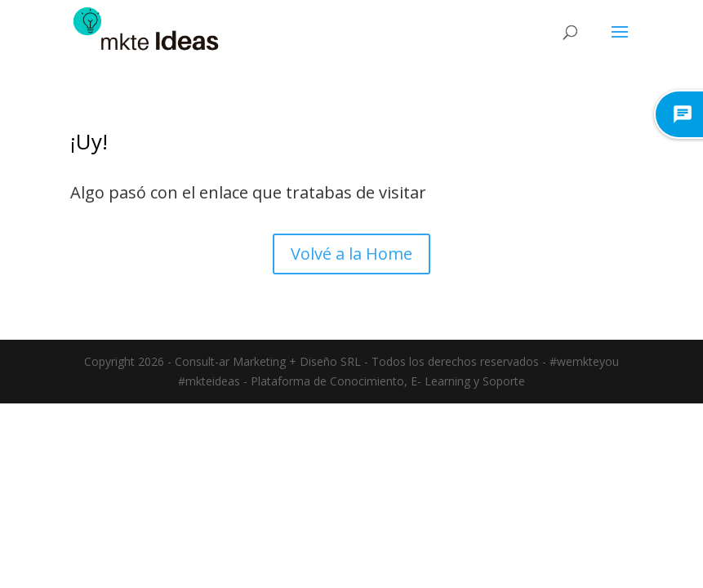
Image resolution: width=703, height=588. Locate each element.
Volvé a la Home (351, 254)
